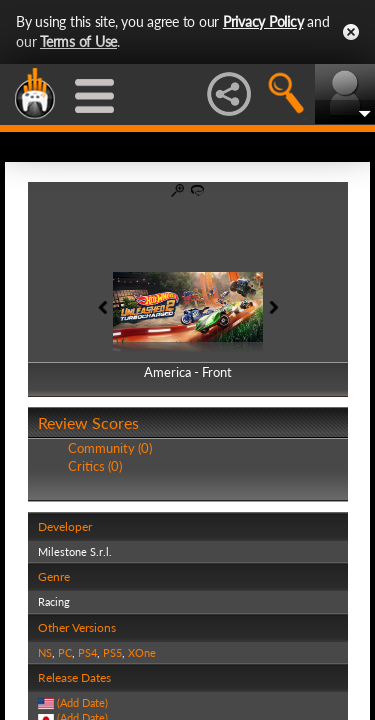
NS (45, 652)
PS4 (87, 652)
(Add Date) (82, 702)
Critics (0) (95, 466)
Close (351, 32)
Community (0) (110, 448)
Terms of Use (78, 41)
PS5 (112, 652)
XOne (142, 652)
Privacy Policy (263, 21)
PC (65, 652)
